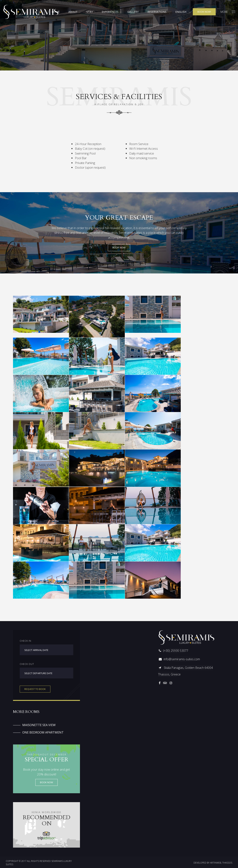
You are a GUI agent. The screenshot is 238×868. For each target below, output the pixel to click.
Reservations (157, 12)
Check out (27, 664)
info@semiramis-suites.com (182, 659)
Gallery (133, 12)
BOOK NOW (119, 247)
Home (56, 12)
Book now (46, 782)
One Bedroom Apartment (43, 732)
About (73, 12)
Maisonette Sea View (39, 725)
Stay (90, 12)
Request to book (35, 689)
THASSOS (227, 863)
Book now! (204, 12)
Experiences (110, 12)
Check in (25, 641)
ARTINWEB (216, 863)
